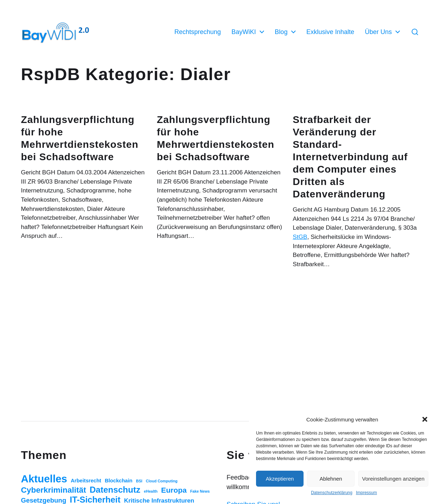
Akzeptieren (280, 479)
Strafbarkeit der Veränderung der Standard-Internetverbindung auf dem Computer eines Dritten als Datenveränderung (350, 157)
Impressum (366, 493)
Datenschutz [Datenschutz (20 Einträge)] (115, 490)
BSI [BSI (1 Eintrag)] (139, 481)
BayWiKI (244, 32)
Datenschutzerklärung (332, 493)
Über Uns (378, 32)
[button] (425, 419)
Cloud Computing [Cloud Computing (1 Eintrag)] (162, 481)
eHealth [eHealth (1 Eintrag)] (151, 491)
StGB (300, 237)
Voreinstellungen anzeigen (393, 479)
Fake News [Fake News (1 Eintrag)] (200, 491)
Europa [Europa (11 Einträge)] (174, 490)
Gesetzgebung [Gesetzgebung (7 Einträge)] (44, 500)
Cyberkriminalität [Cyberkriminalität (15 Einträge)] (54, 490)
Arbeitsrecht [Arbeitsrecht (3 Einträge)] (86, 481)
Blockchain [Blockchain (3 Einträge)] (119, 481)
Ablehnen (331, 479)
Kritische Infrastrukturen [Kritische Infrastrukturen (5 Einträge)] (159, 501)
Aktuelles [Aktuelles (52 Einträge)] (44, 479)
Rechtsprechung (198, 32)
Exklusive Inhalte (330, 32)
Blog (281, 32)
